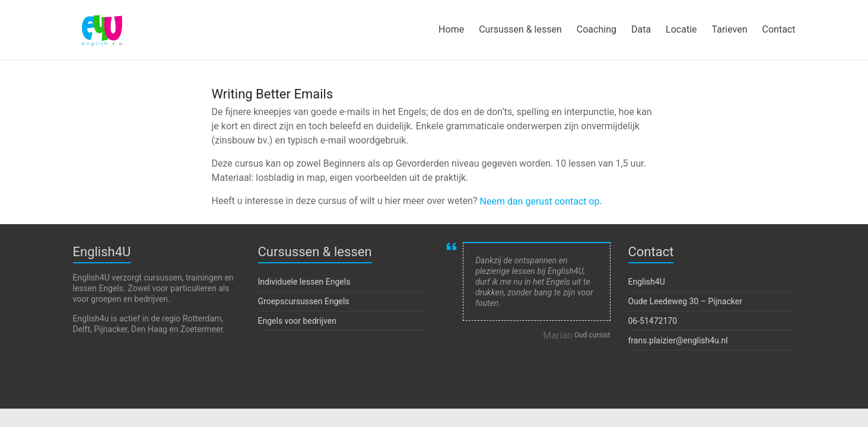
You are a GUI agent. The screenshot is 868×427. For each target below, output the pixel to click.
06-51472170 (653, 320)
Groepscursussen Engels (304, 301)
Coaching (597, 29)
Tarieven (730, 29)
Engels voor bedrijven (297, 320)
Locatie (681, 29)
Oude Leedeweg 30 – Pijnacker (685, 301)
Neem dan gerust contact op (540, 201)
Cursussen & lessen (520, 29)
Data (641, 29)
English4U (647, 282)
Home (451, 29)
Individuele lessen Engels (304, 282)
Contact (779, 29)
